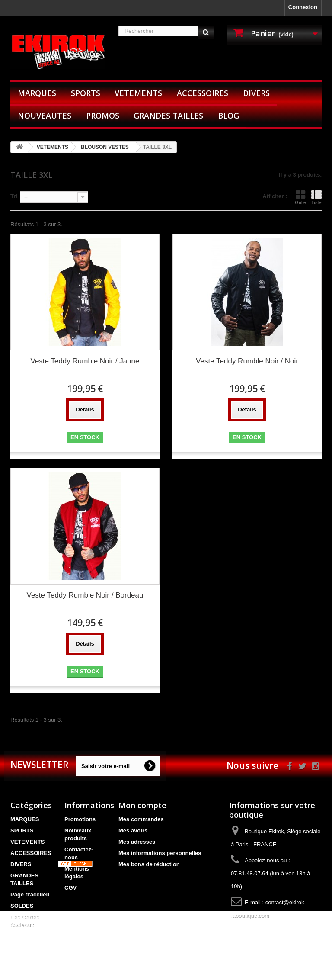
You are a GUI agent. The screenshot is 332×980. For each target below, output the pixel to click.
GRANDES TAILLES (168, 116)
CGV (70, 888)
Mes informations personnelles (160, 853)
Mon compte (142, 805)
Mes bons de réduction (149, 864)
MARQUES (37, 93)
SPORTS (86, 93)
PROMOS (103, 116)
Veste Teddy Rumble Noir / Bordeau (85, 595)
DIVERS (256, 93)
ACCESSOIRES (203, 93)
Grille (300, 197)
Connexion (303, 7)
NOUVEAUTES (45, 116)
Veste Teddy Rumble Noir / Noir (247, 361)
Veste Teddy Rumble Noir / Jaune (85, 361)
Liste (316, 197)
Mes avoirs (133, 831)
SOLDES (22, 906)
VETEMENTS (138, 93)
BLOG (228, 116)
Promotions (80, 819)
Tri (14, 196)
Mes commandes (141, 819)
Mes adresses (137, 842)
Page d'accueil (30, 895)
